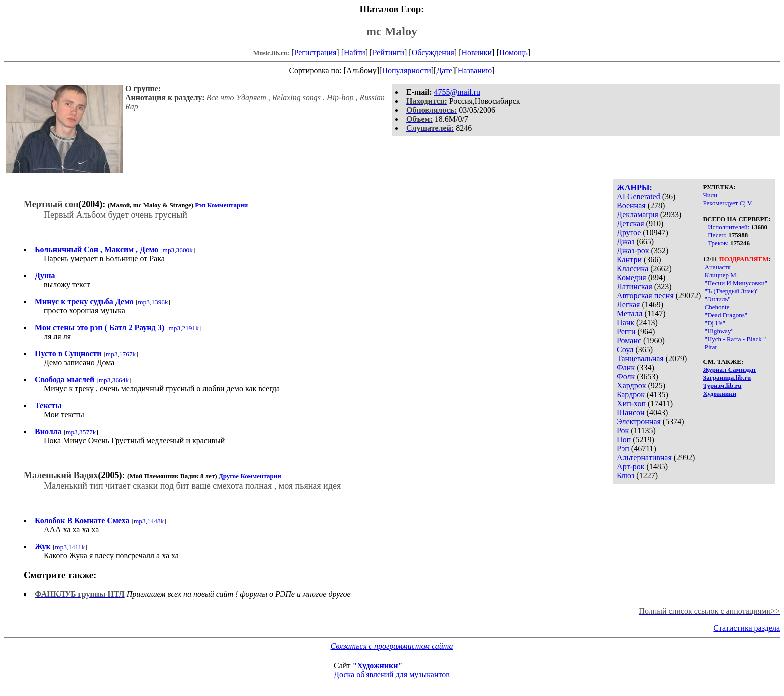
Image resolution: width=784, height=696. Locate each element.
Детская (631, 224)
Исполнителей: (729, 227)
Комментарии (228, 205)
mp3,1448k (149, 521)
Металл (630, 314)
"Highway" (719, 331)
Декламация (638, 215)
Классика (633, 269)
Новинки (477, 53)
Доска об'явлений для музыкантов (392, 674)
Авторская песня (645, 296)
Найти (355, 53)
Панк (626, 323)
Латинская (635, 287)
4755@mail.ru (458, 92)
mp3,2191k (183, 328)
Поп (624, 439)
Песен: (717, 235)
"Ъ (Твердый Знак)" (732, 291)
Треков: (718, 243)
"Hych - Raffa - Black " (736, 339)
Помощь (514, 53)
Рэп (623, 448)
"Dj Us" (715, 323)
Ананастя (718, 267)
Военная (631, 206)
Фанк (626, 367)
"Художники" (377, 665)
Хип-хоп (631, 403)
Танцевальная (640, 358)
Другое (629, 233)
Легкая (628, 305)
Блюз (626, 475)
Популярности (406, 71)
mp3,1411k (70, 547)
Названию (475, 71)
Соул (625, 349)
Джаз (626, 242)
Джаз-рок (633, 251)
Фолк (626, 376)
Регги (626, 332)
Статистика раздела (747, 628)
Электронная (639, 421)
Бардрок (631, 394)
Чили (710, 195)
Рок (623, 430)
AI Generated (639, 197)
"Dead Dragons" (726, 315)
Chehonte (717, 307)
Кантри (629, 260)
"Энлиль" (718, 299)
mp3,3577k (81, 432)
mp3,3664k (114, 380)
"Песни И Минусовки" (736, 283)
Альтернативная (644, 457)
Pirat (711, 347)
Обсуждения (433, 53)
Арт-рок (631, 466)
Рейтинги (388, 53)
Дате (444, 71)
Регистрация (316, 53)
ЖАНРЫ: (635, 188)
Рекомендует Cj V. (728, 203)
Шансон (631, 412)
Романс (629, 341)
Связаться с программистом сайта (392, 646)
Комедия (632, 278)
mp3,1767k (121, 354)
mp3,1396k (153, 302)
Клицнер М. (721, 275)
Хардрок (631, 385)
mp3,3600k (178, 250)
